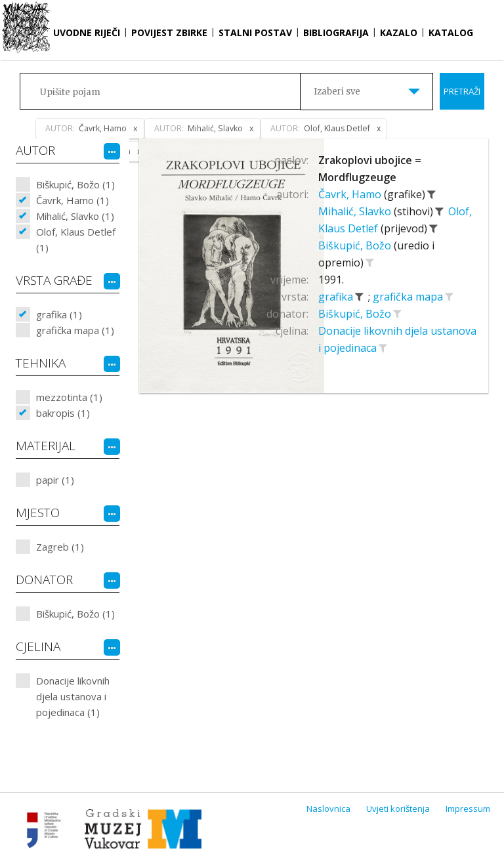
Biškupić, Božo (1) (75, 184)
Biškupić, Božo (356, 245)
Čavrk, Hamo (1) (73, 200)
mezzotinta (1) (69, 397)
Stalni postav (255, 32)
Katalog (451, 32)
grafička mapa (409, 297)
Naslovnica (328, 809)
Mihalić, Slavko (356, 211)
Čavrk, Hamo (351, 194)
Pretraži (462, 91)
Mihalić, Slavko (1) (75, 216)
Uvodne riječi (87, 32)
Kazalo (399, 32)
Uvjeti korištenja (398, 809)
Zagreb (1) (60, 547)
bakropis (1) (63, 413)
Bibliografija (336, 32)
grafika (337, 297)
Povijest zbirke (169, 32)
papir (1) (55, 480)
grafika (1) (59, 314)
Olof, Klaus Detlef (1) (76, 240)
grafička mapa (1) (75, 330)
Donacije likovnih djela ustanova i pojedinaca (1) (73, 696)
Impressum (468, 809)
